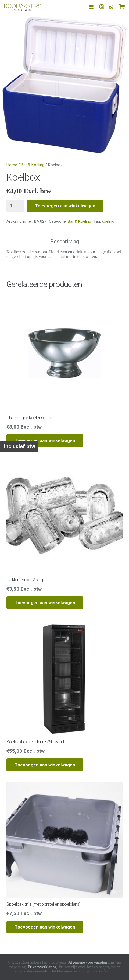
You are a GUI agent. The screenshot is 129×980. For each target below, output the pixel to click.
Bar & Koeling (33, 165)
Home (12, 165)
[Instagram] (102, 7)
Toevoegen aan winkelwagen (65, 206)
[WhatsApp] (112, 7)
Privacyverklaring (42, 967)
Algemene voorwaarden (88, 962)
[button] (91, 7)
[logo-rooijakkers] (23, 7)
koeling (108, 221)
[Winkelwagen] (122, 7)
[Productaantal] (15, 206)
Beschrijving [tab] (65, 241)
